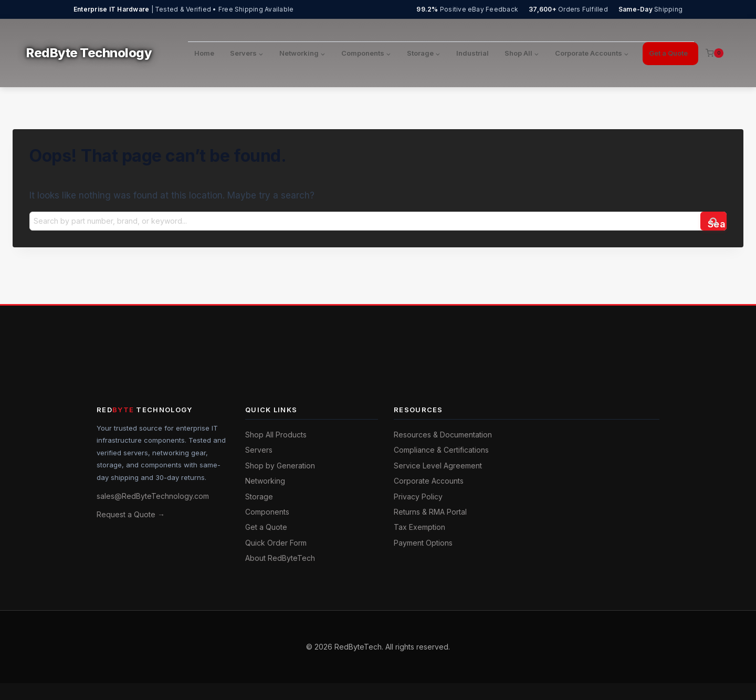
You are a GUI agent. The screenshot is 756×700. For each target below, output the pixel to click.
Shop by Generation (280, 466)
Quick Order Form (276, 543)
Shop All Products (276, 435)
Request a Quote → (131, 514)
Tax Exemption (419, 527)
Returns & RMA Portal (430, 512)
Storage (259, 497)
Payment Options (423, 543)
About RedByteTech (280, 558)
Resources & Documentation (443, 435)
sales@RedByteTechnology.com (153, 496)
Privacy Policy (418, 497)
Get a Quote (668, 53)
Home (204, 53)
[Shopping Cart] (715, 53)
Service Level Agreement (438, 466)
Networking (265, 481)
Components (267, 512)
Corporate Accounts (429, 481)
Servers (259, 450)
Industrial (472, 53)
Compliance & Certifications (441, 450)
